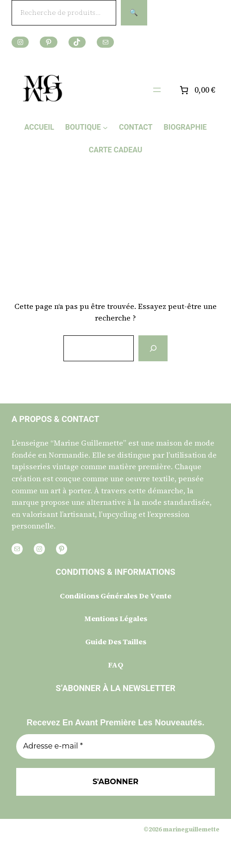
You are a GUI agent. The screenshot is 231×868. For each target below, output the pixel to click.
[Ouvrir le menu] (157, 90)
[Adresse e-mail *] (115, 746)
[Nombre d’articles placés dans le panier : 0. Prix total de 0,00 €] (197, 90)
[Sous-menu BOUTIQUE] (105, 127)
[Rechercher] (153, 348)
